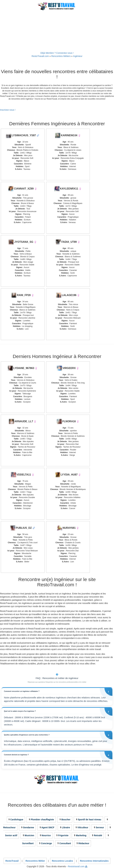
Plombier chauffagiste (42, 820)
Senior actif (11, 835)
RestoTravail (12, 861)
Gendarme (29, 827)
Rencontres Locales (62, 861)
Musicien (29, 835)
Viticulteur (83, 827)
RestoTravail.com (40, 56)
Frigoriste (63, 835)
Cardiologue (17, 820)
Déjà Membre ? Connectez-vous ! (57, 53)
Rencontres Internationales (94, 861)
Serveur (100, 827)
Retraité (98, 835)
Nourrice (46, 835)
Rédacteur (84, 843)
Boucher (66, 820)
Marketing (81, 835)
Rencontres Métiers (61, 56)
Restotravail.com (76, 866)
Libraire (66, 827)
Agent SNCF (48, 827)
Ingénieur (78, 56)
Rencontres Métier (35, 861)
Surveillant (28, 843)
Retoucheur (9, 827)
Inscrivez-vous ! (8, 110)
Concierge (46, 843)
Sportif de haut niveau (90, 820)
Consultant (65, 843)
